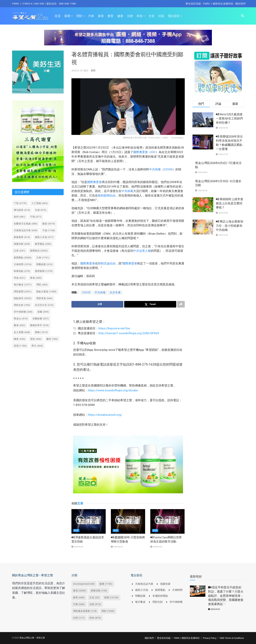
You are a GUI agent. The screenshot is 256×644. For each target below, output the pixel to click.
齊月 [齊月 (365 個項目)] (37, 346)
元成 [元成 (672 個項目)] (41, 210)
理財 (79, 16)
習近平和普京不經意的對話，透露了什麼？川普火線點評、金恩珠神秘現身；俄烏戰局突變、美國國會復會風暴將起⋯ (226, 596)
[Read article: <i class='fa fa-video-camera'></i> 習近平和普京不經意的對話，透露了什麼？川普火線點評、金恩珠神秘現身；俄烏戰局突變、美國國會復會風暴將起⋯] (198, 591)
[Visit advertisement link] (128, 40)
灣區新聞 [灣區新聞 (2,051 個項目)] (23, 292)
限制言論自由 (107, 263)
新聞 (67, 16)
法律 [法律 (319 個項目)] (95, 604)
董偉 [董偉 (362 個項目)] (20, 325)
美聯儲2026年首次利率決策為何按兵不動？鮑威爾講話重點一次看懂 (229, 143)
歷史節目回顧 (193, 4)
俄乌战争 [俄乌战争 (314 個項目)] (22, 210)
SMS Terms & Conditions (232, 638)
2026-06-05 (77, 547)
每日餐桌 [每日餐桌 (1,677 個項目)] (23, 285)
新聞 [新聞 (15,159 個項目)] (111, 598)
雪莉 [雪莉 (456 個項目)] (36, 339)
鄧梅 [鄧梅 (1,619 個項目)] (41, 332)
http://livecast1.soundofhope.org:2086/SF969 (129, 333)
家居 (101, 16)
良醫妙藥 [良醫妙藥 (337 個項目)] (41, 319)
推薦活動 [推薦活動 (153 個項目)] (99, 591)
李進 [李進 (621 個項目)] (20, 278)
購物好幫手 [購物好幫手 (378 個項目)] (40, 325)
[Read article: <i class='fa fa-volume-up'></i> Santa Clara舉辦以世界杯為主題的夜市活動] (167, 521)
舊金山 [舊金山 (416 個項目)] (21, 319)
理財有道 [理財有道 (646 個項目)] (45, 298)
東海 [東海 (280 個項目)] (36, 278)
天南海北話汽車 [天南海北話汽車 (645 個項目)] (26, 230)
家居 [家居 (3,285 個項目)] (80, 591)
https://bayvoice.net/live (114, 328)
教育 (111, 16)
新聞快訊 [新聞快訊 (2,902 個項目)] (39, 251)
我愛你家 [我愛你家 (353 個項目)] (22, 244)
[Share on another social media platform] (181, 304)
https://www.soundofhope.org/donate (113, 390)
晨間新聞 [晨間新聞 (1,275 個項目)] (44, 271)
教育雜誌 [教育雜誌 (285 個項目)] (43, 244)
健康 (120, 16)
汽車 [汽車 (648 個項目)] (79, 604)
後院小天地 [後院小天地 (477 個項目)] (44, 237)
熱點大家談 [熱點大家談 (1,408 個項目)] (46, 292)
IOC (153, 152)
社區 (161, 16)
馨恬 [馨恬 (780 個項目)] (52, 339)
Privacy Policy (210, 638)
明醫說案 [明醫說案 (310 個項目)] (45, 264)
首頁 (58, 16)
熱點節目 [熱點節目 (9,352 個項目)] (23, 298)
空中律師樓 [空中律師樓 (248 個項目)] (23, 312)
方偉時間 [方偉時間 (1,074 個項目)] (23, 264)
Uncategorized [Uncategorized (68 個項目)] (84, 584)
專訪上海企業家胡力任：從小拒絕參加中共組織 (230, 226)
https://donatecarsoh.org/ (105, 415)
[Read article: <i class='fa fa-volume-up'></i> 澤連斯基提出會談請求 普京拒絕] (89, 521)
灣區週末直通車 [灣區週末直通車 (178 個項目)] (85, 611)
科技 (140, 16)
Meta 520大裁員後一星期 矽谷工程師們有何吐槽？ (229, 118)
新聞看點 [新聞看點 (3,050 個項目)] (23, 258)
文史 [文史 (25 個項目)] (95, 598)
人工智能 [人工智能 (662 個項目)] (40, 203)
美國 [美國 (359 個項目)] (43, 312)
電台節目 (174, 16)
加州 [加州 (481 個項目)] (20, 217)
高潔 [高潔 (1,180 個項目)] (20, 346)
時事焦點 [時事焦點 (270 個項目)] (22, 271)
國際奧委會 (141, 152)
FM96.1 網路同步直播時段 (218, 4)
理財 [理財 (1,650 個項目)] (108, 611)
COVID (168, 169)
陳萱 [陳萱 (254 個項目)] (20, 339)
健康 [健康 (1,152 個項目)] (106, 584)
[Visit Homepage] (30, 16)
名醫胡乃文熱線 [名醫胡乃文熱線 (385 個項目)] (26, 224)
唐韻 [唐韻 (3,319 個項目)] (49, 224)
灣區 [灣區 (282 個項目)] (42, 285)
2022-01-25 (77, 71)
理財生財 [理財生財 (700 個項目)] (22, 305)
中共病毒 (155, 169)
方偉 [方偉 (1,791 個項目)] (43, 258)
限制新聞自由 (107, 196)
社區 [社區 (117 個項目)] (79, 618)
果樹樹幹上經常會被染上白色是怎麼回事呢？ (230, 203)
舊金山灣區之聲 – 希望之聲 (32, 638)
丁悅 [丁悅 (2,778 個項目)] (20, 203)
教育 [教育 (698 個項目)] (79, 598)
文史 (152, 16)
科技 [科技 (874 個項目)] (95, 618)
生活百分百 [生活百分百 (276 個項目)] (44, 305)
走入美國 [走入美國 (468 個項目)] (22, 332)
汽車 (91, 16)
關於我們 (241, 4)
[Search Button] (243, 16)
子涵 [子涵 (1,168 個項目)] (49, 230)
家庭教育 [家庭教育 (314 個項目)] (22, 237)
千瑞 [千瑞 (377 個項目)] (36, 217)
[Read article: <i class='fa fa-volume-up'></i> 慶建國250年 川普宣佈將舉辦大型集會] (128, 521)
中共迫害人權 (142, 251)
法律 (130, 16)
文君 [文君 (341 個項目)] (20, 251)
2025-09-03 (214, 609)
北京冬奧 (115, 292)
